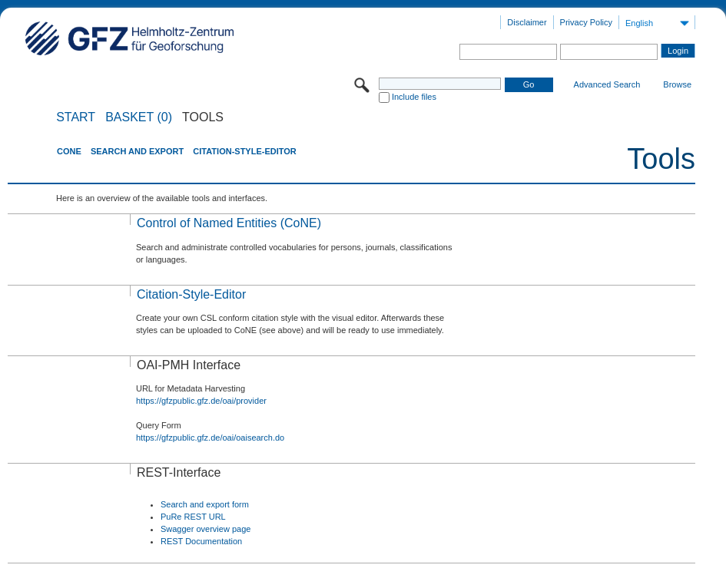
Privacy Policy (586, 22)
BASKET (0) (139, 117)
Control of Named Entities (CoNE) (229, 223)
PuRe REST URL (193, 517)
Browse (677, 84)
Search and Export (137, 151)
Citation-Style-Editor (244, 151)
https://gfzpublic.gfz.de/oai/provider (201, 401)
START (76, 117)
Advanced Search (607, 84)
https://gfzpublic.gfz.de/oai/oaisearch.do (210, 438)
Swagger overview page (206, 529)
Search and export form (205, 504)
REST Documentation (201, 541)
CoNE (69, 151)
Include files (414, 97)
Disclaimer (527, 22)
